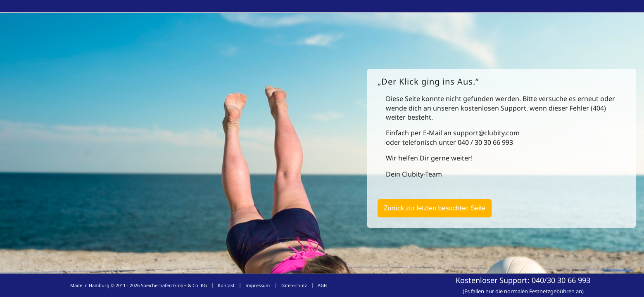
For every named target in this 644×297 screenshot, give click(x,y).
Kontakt (226, 285)
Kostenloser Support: (523, 285)
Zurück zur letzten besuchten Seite (435, 208)
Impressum (258, 285)
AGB (322, 285)
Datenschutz (294, 285)
